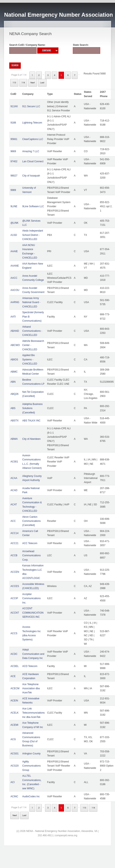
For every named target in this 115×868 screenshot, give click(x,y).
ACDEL (15, 666)
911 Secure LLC (31, 106)
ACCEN (15, 572)
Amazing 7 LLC (31, 151)
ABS (13, 408)
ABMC (14, 372)
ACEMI (14, 725)
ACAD (14, 490)
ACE (13, 676)
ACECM (15, 688)
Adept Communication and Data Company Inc (33, 654)
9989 (13, 190)
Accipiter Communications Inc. (31, 598)
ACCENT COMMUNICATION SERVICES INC (33, 613)
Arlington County (31, 754)
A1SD (14, 235)
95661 (14, 139)
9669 (13, 151)
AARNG (15, 302)
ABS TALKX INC (31, 421)
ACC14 (15, 533)
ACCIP (14, 598)
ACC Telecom (30, 543)
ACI (13, 782)
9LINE (14, 206)
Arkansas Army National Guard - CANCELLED (31, 302)
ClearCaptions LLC (33, 139)
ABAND (15, 331)
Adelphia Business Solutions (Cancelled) (32, 408)
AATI (13, 317)
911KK (14, 106)
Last (42, 83)
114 (23, 83)
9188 (13, 123)
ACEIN (14, 701)
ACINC (14, 796)
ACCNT (15, 613)
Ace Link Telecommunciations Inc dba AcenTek (33, 713)
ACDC (14, 654)
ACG (13, 739)
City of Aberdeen (31, 439)
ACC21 (15, 543)
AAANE (15, 266)
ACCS (14, 633)
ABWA (14, 439)
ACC (13, 521)
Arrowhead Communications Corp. (31, 556)
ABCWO (15, 345)
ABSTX (15, 421)
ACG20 (15, 766)
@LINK (15, 223)
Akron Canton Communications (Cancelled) (31, 521)
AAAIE (14, 251)
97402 (14, 161)
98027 (14, 176)
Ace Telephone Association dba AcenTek (31, 689)
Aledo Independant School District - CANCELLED (33, 235)
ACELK (15, 713)
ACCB (14, 555)
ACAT (14, 505)
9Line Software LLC (33, 206)
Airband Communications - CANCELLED (32, 331)
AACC (14, 278)
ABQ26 (15, 394)
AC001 (14, 462)
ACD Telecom (30, 666)
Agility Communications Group (31, 766)
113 (14, 83)
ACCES (15, 586)
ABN (13, 382)
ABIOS (14, 360)
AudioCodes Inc (31, 796)
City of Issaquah (31, 176)
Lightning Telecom (32, 123)
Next (33, 83)
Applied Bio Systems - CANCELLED (30, 359)
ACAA (14, 478)
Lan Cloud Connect (33, 161)
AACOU (15, 290)
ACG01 (15, 754)
